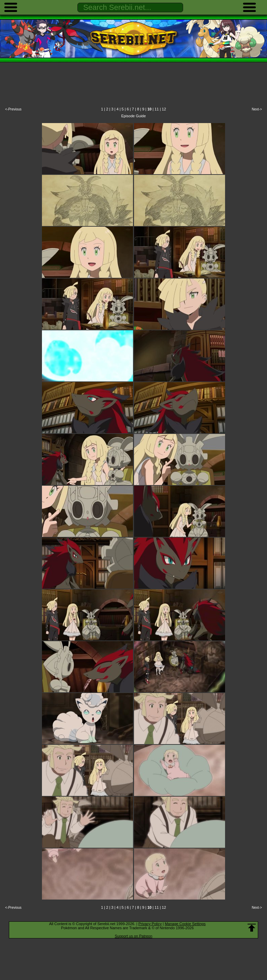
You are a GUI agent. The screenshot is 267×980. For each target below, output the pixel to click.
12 (164, 109)
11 (157, 109)
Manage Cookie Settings (185, 924)
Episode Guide (133, 116)
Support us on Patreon (133, 936)
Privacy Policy (150, 924)
